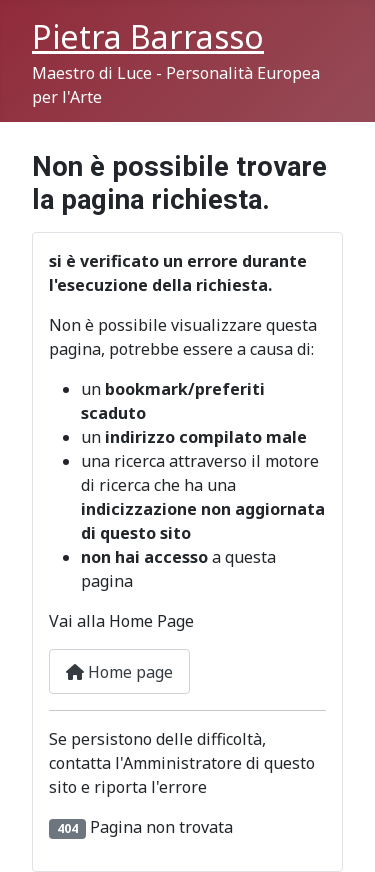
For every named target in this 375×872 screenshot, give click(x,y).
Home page (119, 672)
